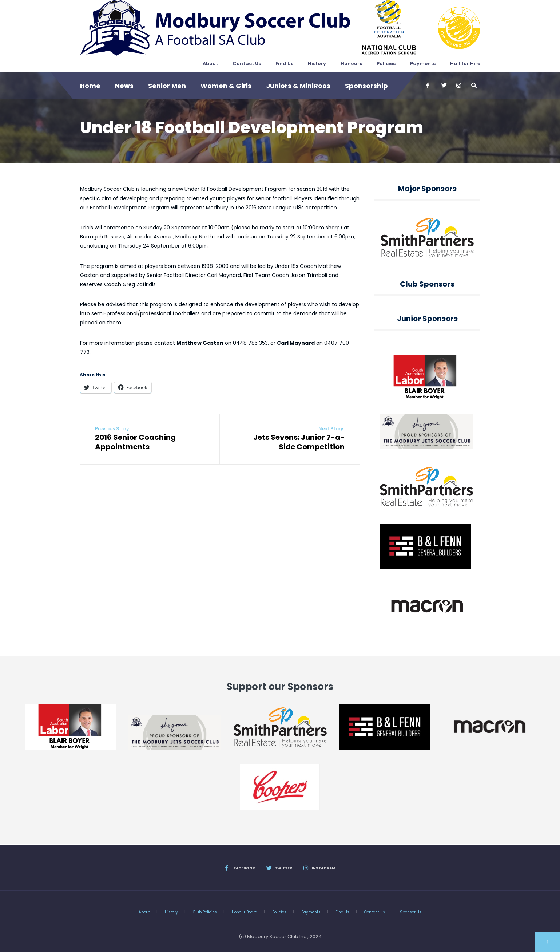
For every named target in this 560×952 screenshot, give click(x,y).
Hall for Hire (465, 64)
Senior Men (167, 86)
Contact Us (247, 64)
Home (90, 86)
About (210, 64)
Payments (423, 64)
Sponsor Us (411, 912)
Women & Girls (226, 86)
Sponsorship (366, 86)
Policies (386, 64)
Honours (351, 64)
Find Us (284, 64)
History (317, 64)
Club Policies (205, 912)
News (124, 86)
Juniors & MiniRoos (298, 86)
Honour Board (245, 912)
